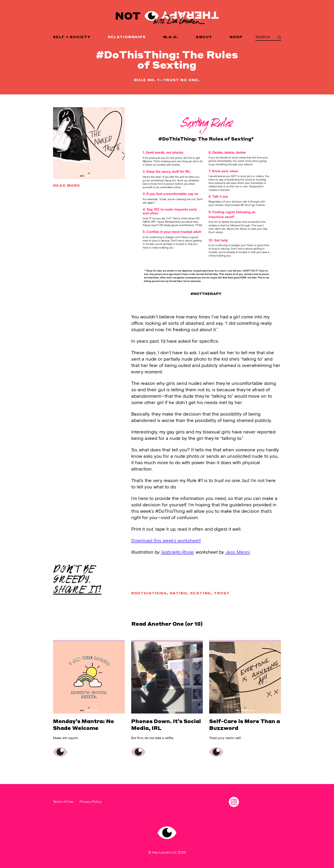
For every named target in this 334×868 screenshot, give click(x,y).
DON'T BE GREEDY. (77, 579)
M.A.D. (171, 37)
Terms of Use (63, 802)
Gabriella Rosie (177, 552)
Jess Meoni (238, 552)
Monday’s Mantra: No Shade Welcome (83, 724)
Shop (236, 37)
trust (222, 593)
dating (179, 593)
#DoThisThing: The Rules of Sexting (167, 59)
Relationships (127, 37)
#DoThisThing (149, 593)
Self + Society (72, 37)
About (204, 37)
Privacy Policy (91, 802)
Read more (67, 185)
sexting (201, 593)
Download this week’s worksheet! (166, 541)
